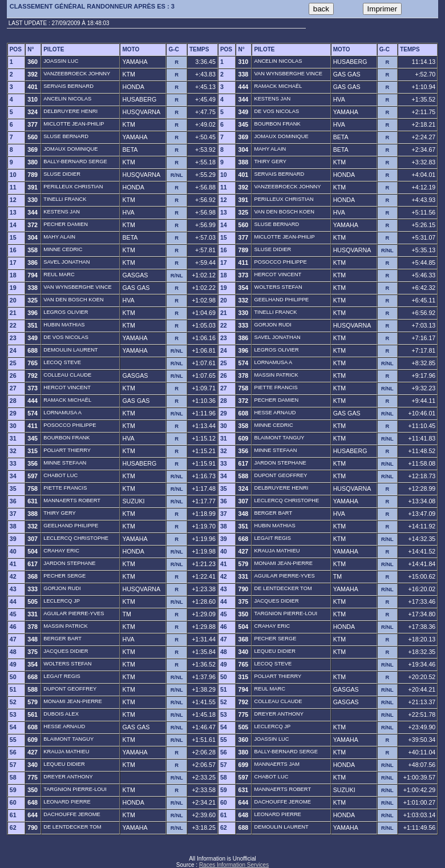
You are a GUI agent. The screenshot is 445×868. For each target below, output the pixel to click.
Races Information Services (234, 865)
